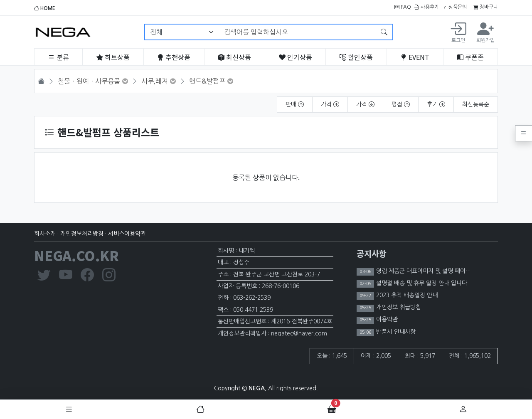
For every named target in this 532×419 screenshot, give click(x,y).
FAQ (403, 7)
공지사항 (372, 253)
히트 (113, 57)
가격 (330, 104)
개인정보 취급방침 (398, 307)
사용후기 (427, 7)
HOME (45, 8)
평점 (401, 104)
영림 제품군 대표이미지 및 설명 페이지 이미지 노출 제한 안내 (450, 271)
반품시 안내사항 (395, 332)
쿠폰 (470, 57)
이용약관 (386, 319)
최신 (234, 57)
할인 (356, 57)
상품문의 (454, 7)
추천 (174, 57)
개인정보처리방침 (82, 234)
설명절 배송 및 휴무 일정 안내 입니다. (422, 283)
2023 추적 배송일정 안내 (406, 295)
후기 (436, 104)
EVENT (415, 57)
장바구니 (486, 7)
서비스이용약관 (127, 234)
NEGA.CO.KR (76, 255)
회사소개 (45, 234)
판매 (295, 104)
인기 (296, 57)
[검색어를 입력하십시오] (298, 32)
